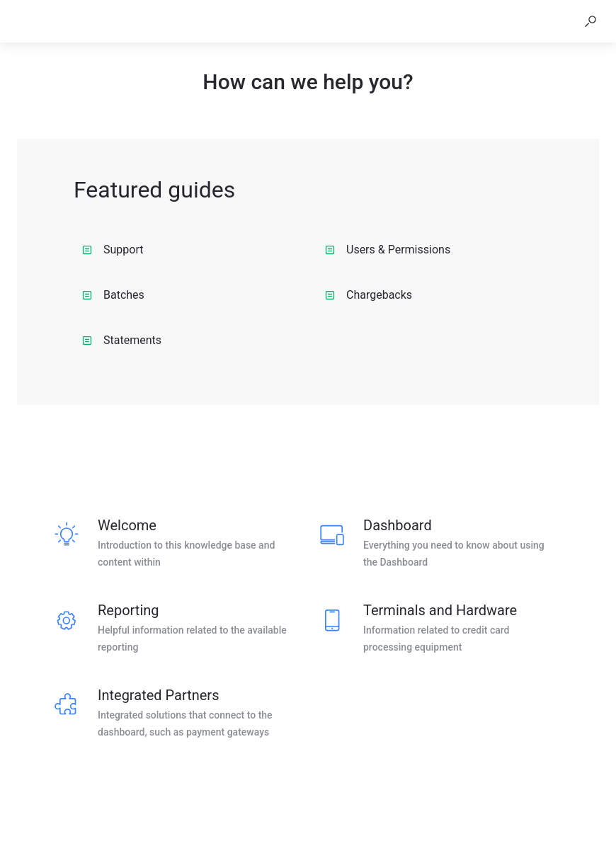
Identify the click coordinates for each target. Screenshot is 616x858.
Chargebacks (369, 295)
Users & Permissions (388, 250)
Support (113, 250)
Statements (122, 340)
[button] (591, 21)
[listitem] (175, 544)
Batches (113, 295)
